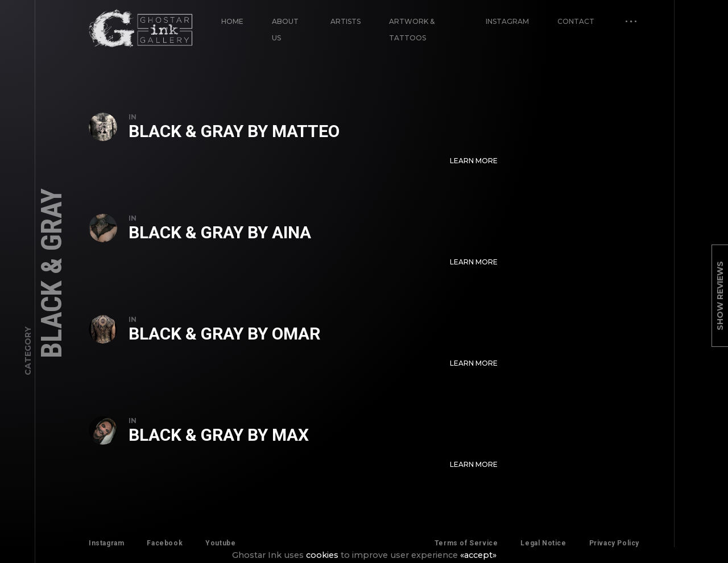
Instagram (507, 21)
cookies (322, 555)
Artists (346, 21)
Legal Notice (543, 543)
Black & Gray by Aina (220, 232)
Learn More (474, 161)
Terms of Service (466, 543)
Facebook (165, 543)
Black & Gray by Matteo (234, 131)
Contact (576, 21)
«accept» (478, 555)
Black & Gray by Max (219, 435)
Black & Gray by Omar (224, 334)
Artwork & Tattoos (412, 30)
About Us (285, 30)
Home (232, 21)
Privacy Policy (614, 543)
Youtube (220, 543)
